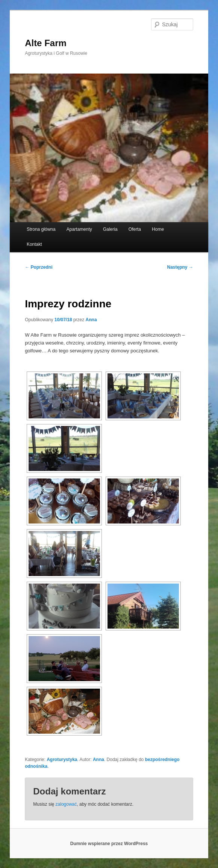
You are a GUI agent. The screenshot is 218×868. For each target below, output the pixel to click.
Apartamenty (79, 229)
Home (158, 229)
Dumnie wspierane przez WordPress (109, 844)
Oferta (135, 229)
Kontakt (34, 244)
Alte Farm (46, 43)
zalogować (66, 804)
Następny (180, 267)
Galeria (110, 229)
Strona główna (41, 229)
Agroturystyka (62, 760)
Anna (91, 320)
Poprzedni (39, 267)
